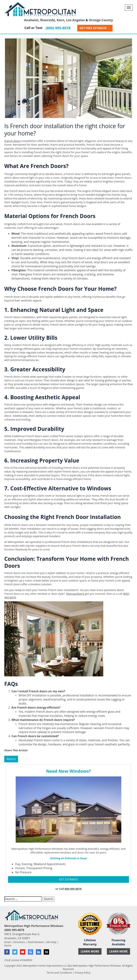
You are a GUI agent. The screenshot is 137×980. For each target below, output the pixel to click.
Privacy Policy (83, 973)
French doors (12, 141)
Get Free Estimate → (95, 28)
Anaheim (31, 20)
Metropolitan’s (75, 594)
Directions (19, 942)
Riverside (48, 20)
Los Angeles (75, 20)
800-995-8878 (73, 889)
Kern (61, 20)
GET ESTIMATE (69, 879)
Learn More (90, 951)
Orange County (101, 20)
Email (7, 942)
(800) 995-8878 (58, 28)
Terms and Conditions (59, 973)
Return (11, 759)
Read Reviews (36, 942)
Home (8, 945)
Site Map (51, 942)
